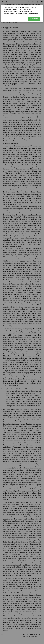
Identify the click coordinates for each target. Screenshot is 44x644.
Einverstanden (34, 19)
